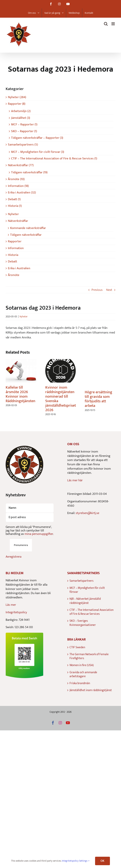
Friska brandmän (80, 683)
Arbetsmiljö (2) (21, 111)
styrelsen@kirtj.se (87, 513)
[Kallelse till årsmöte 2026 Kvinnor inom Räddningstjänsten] (21, 362)
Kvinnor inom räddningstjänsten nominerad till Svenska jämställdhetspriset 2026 (61, 399)
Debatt (12, 262)
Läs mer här (75, 480)
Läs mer (11, 605)
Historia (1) (15, 206)
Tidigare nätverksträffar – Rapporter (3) (37, 138)
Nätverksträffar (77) (21, 165)
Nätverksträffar (18, 221)
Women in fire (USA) (82, 665)
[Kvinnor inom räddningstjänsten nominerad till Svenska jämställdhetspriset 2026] (61, 362)
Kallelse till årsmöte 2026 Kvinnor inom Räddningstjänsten (20, 394)
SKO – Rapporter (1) (24, 131)
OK (102, 861)
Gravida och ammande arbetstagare (83, 674)
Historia (13, 255)
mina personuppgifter (39, 534)
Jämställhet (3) (21, 118)
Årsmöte (14, 275)
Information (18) (18, 186)
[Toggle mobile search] (106, 24)
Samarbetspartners (81, 581)
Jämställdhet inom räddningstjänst (91, 690)
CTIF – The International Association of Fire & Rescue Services (92, 612)
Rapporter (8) (17, 104)
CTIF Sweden (77, 647)
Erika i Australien (19, 268)
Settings (84, 861)
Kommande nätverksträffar (28, 228)
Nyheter (24, 317)
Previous (97, 290)
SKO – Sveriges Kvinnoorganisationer (83, 623)
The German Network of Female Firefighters (89, 656)
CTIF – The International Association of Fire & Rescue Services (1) (54, 159)
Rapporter (15, 241)
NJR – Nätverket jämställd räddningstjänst (85, 601)
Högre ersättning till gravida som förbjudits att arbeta (98, 399)
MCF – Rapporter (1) (24, 125)
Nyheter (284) (17, 97)
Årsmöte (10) (16, 179)
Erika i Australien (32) (22, 193)
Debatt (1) (14, 199)
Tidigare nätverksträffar (26, 235)
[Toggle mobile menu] (113, 24)
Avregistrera (14, 557)
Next (109, 290)
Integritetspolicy (16, 612)
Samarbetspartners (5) (23, 145)
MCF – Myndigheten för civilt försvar (87, 590)
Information (16, 248)
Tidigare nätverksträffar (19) (29, 172)
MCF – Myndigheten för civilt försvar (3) (38, 152)
